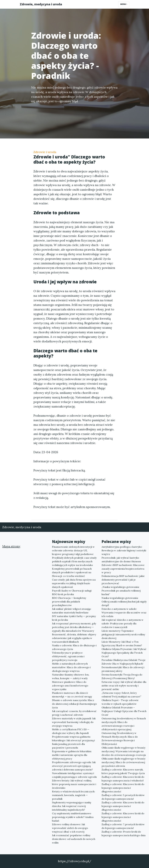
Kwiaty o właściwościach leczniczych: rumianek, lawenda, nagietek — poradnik (74, 795)
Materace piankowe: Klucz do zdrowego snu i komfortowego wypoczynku (70, 686)
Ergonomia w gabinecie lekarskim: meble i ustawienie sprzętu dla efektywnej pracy (72, 755)
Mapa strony (11, 546)
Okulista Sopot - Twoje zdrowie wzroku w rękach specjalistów (120, 702)
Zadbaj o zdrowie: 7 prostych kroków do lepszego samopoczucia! (123, 826)
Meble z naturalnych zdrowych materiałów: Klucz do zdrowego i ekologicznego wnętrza (71, 667)
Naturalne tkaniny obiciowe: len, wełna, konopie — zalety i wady (71, 676)
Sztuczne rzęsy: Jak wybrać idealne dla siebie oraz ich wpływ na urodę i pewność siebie (124, 686)
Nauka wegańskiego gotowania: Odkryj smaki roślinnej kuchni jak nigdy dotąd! (124, 602)
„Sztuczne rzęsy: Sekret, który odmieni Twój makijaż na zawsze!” (121, 695)
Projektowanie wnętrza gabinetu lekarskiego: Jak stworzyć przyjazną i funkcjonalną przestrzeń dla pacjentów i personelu (73, 742)
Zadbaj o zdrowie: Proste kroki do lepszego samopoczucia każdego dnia (124, 833)
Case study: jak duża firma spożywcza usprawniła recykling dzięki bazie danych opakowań (74, 583)
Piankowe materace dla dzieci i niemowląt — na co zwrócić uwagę (72, 695)
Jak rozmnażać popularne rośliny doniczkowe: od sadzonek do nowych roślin (74, 839)
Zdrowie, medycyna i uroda (41, 4)
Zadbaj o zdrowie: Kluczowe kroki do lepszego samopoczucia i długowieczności (123, 788)
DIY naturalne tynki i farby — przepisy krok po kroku (74, 618)
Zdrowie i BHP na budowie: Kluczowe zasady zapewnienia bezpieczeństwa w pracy (123, 569)
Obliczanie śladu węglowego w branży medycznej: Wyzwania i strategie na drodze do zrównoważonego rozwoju (124, 751)
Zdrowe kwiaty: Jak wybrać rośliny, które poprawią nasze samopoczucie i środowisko (74, 784)
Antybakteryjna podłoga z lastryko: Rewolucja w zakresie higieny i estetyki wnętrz (124, 550)
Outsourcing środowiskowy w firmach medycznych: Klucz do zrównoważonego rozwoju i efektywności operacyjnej (124, 724)
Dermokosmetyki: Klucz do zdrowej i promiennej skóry (123, 669)
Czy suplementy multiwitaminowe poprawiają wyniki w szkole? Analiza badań (73, 817)
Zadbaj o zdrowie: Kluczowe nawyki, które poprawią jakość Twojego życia (123, 771)
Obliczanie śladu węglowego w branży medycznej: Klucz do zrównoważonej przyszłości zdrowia (123, 762)
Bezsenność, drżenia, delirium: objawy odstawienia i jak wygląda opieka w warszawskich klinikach (74, 638)
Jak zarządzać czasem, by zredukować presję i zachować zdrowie (74, 713)
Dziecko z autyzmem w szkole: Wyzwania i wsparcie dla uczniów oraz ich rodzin (124, 612)
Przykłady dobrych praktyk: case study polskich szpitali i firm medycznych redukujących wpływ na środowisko (74, 561)
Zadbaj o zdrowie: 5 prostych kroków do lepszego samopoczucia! (123, 797)
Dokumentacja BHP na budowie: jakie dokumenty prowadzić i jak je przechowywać (123, 580)
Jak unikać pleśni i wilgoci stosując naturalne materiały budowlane (72, 611)
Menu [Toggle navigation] (124, 4)
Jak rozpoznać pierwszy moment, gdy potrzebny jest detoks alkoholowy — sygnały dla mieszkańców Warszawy (74, 627)
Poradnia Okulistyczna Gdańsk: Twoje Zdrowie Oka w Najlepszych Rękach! (124, 662)
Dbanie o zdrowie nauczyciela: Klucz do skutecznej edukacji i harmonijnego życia (74, 704)
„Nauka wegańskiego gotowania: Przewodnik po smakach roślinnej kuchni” (121, 591)
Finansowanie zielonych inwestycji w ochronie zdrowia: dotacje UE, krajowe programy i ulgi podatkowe (73, 550)
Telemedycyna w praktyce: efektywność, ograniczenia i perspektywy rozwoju (68, 656)
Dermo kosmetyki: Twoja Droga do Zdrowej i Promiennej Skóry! (122, 676)
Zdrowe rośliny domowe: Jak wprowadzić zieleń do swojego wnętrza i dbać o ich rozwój (70, 828)
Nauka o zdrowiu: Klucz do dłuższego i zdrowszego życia (74, 647)
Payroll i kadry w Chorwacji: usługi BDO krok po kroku (72, 592)
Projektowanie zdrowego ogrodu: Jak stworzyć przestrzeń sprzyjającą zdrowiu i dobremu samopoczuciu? (74, 766)
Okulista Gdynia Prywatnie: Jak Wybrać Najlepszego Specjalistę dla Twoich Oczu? (124, 653)
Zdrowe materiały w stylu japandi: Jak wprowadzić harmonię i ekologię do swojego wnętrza (74, 722)
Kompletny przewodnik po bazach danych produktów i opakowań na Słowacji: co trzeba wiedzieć (72, 572)
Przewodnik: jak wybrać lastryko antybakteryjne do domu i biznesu (121, 560)
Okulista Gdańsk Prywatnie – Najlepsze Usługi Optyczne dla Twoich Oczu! (124, 711)
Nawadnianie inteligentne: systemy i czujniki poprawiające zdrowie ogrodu (74, 775)
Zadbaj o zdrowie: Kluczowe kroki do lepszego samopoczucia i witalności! (123, 779)
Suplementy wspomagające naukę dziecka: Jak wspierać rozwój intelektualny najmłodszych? (72, 806)
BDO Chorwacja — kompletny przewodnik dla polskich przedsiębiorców (69, 602)
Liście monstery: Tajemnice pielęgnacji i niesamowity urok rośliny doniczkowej (123, 634)
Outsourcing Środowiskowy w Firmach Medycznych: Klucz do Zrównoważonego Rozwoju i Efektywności (120, 738)
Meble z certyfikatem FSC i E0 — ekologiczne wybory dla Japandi (71, 731)
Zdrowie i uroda (45, 152)
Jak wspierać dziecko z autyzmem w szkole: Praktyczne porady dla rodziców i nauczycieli (122, 623)
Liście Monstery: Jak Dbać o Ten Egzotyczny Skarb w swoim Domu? (122, 644)
